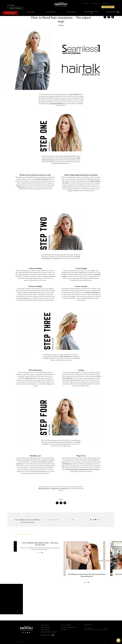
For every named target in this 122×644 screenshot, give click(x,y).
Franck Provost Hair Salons (61, 4)
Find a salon (85, 3)
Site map (105, 642)
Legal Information (20, 642)
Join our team (108, 7)
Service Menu (71, 12)
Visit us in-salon (43, 488)
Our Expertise (51, 12)
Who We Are (30, 12)
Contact (64, 630)
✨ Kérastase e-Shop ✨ (91, 12)
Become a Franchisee (68, 627)
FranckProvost (112, 12)
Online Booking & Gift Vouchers (10, 13)
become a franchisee (16, 8)
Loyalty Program (95, 3)
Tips (87, 572)
